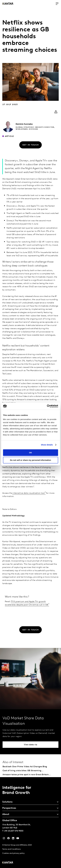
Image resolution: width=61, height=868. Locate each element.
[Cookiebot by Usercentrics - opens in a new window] (47, 406)
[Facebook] (8, 839)
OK (30, 453)
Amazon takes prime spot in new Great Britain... (27, 775)
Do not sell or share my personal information (30, 460)
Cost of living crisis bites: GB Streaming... (23, 771)
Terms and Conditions (11, 849)
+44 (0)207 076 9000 (14, 831)
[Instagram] (4, 839)
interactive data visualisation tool (29, 493)
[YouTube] (13, 839)
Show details (47, 445)
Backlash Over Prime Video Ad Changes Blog (25, 767)
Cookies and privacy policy (13, 853)
